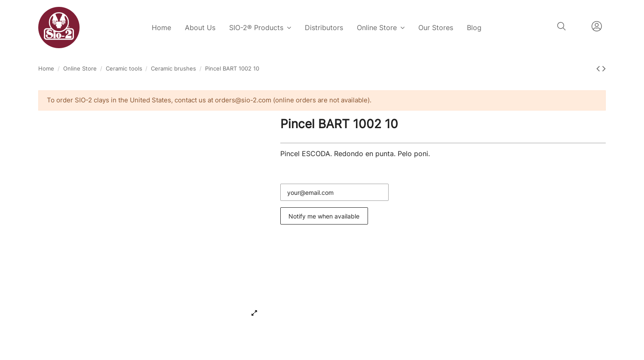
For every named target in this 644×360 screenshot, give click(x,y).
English (579, 26)
